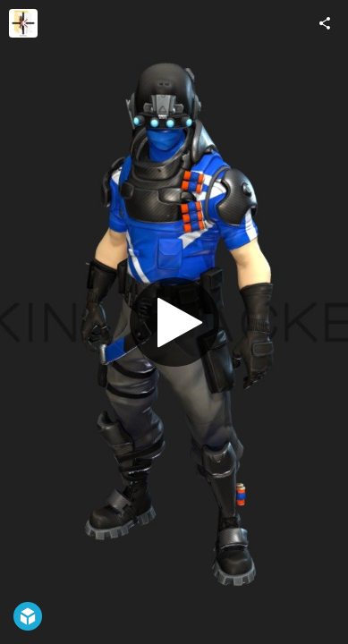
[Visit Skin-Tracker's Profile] (23, 23)
